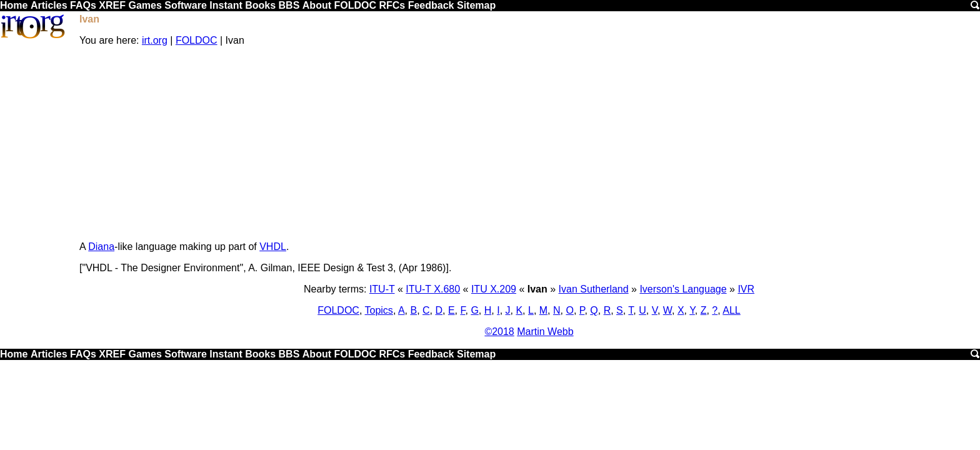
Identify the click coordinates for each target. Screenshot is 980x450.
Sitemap (476, 5)
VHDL (273, 247)
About (317, 5)
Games (145, 5)
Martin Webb (545, 332)
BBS (289, 5)
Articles (49, 5)
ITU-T (382, 289)
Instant (226, 5)
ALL (731, 310)
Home (14, 5)
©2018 (499, 332)
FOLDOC (355, 5)
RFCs (392, 5)
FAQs (83, 5)
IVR (746, 289)
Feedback (431, 5)
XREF (112, 5)
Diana (101, 247)
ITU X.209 (494, 289)
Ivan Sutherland (594, 289)
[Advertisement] (529, 144)
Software (186, 5)
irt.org (155, 40)
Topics (379, 310)
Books (260, 5)
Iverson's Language (683, 289)
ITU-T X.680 (433, 289)
